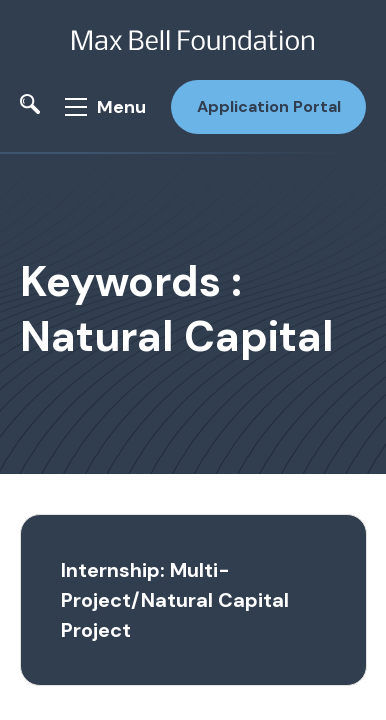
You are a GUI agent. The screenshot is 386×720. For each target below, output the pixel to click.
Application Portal (269, 106)
